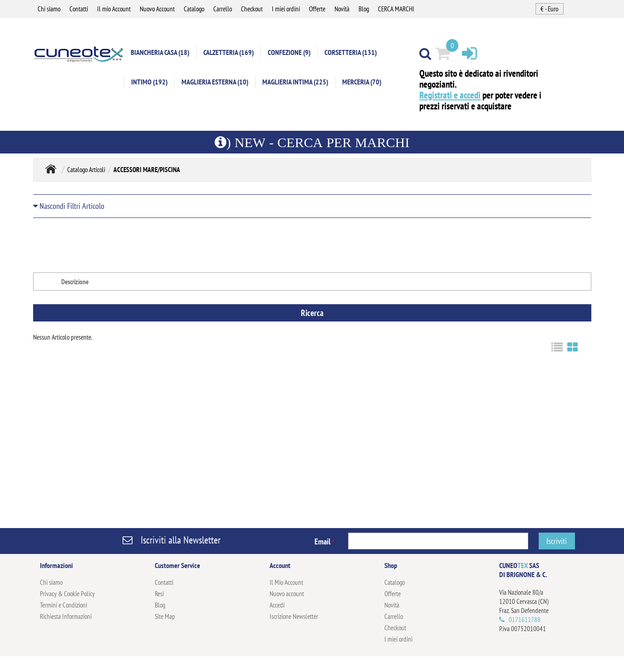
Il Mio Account (286, 582)
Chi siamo (49, 9)
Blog (364, 9)
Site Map (165, 616)
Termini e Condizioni (64, 605)
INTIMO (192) (149, 82)
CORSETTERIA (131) (351, 52)
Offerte (317, 9)
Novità (342, 9)
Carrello (223, 9)
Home (51, 169)
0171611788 (525, 620)
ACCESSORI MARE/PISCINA (147, 170)
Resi (159, 594)
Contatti (79, 9)
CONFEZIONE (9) (289, 52)
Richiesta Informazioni (66, 616)
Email (324, 541)
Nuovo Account (157, 9)
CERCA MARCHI (396, 9)
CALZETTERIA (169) (228, 52)
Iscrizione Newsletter (294, 616)
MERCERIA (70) (362, 82)
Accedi (277, 605)
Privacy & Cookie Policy (67, 594)
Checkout (252, 9)
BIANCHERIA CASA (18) (160, 52)
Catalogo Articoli (86, 170)
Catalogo (194, 9)
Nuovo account (287, 594)
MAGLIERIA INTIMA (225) (295, 82)
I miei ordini (286, 9)
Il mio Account (114, 9)
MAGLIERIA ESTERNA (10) (215, 82)
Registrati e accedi (450, 95)
